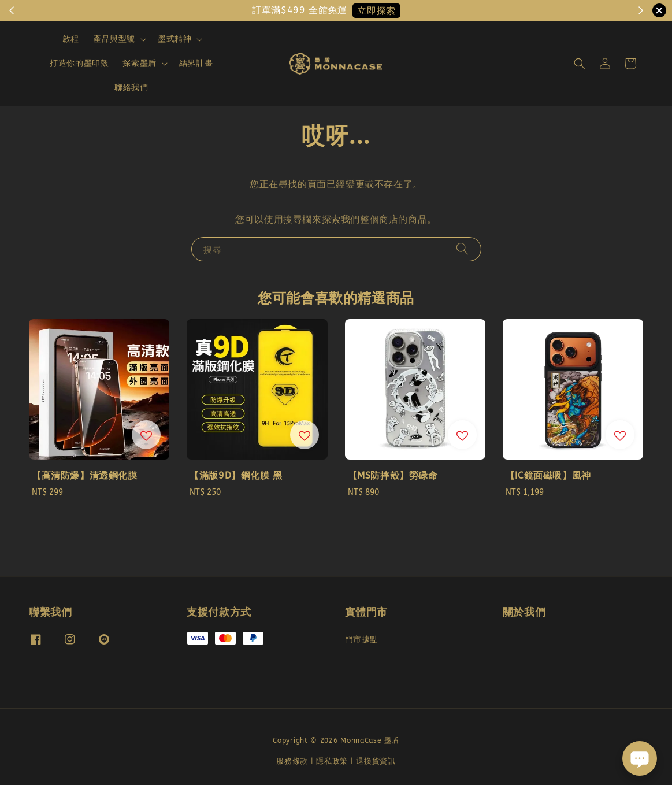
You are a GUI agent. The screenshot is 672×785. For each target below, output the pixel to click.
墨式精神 (175, 39)
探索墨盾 (139, 63)
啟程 (71, 39)
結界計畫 (196, 63)
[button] (580, 64)
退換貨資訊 (376, 761)
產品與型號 (114, 39)
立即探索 (376, 11)
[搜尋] (462, 249)
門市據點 (362, 640)
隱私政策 (332, 761)
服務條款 (292, 761)
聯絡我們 (131, 88)
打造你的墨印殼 (79, 63)
